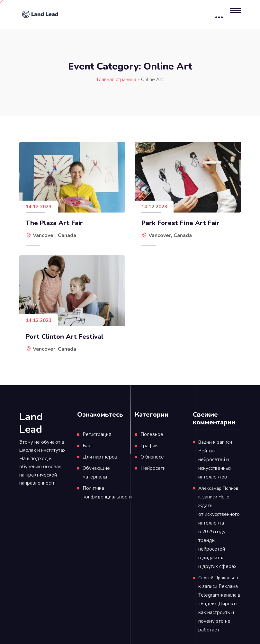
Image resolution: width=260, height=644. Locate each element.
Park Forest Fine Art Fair (180, 223)
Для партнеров (100, 457)
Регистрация (97, 434)
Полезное (152, 434)
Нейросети (153, 468)
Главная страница (117, 80)
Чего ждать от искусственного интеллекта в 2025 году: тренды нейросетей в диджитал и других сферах (219, 532)
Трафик (149, 446)
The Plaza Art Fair (54, 223)
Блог (88, 446)
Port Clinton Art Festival (65, 337)
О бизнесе (152, 457)
